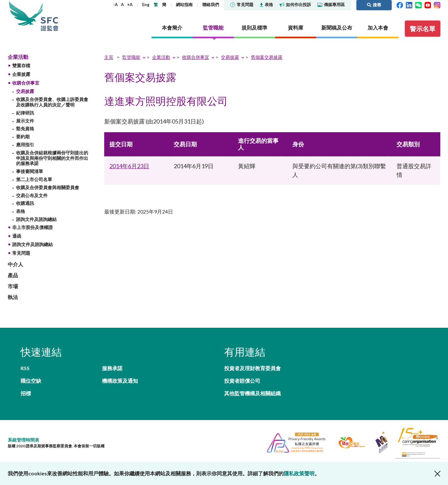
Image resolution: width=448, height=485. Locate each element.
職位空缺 (31, 381)
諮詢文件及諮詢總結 (36, 219)
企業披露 (21, 74)
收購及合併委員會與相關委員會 (48, 187)
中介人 (15, 264)
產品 (13, 275)
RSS (25, 368)
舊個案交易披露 (267, 57)
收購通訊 (25, 203)
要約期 (23, 137)
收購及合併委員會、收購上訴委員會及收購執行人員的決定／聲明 (52, 102)
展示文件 (25, 121)
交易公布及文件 (32, 195)
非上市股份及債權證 (32, 227)
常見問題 (242, 5)
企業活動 (18, 57)
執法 (13, 297)
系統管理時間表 (23, 440)
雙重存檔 (21, 65)
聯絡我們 (211, 5)
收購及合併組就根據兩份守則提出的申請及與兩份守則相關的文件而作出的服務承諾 (52, 158)
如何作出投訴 (295, 5)
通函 (17, 236)
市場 (13, 286)
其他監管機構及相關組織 (252, 393)
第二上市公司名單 (34, 179)
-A (115, 5)
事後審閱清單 (30, 171)
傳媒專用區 (331, 5)
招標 (26, 393)
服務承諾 (112, 368)
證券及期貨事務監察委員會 (50, 16)
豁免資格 (25, 128)
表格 (266, 5)
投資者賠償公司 (242, 381)
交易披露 (25, 91)
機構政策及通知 (120, 381)
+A (130, 5)
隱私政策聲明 (299, 473)
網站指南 (184, 5)
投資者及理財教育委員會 (252, 368)
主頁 (109, 57)
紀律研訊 (25, 113)
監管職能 (131, 57)
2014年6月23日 (129, 166)
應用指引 (25, 145)
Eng (146, 5)
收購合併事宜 (26, 83)
